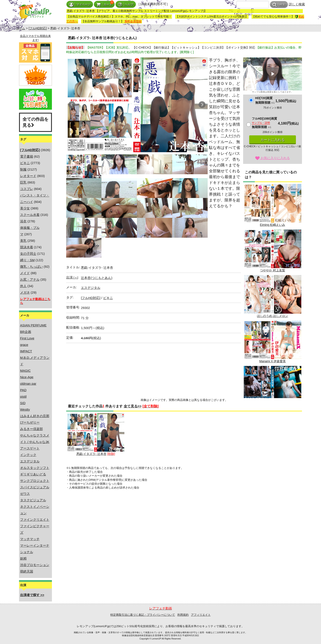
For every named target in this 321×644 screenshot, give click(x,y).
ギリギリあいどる (33, 474)
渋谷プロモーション (35, 565)
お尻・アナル (30, 279)
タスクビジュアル (33, 500)
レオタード (28, 176)
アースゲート (30, 448)
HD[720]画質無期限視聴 (265, 100)
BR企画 (26, 332)
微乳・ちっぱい (31, 267)
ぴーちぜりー (30, 422)
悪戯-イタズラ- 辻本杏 (96, 434)
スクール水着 (30, 215)
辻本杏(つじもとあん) (97, 278)
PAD (23, 390)
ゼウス (25, 494)
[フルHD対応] (38, 28)
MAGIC (25, 371)
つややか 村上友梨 (273, 251)
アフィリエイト (201, 615)
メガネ (25, 292)
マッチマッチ (30, 539)
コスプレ (27, 189)
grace (24, 345)
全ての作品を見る (35, 122)
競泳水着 (27, 247)
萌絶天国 (27, 571)
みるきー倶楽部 (31, 429)
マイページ (80, 4)
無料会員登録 (133, 21)
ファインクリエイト (35, 520)
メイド (25, 273)
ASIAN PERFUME (33, 325)
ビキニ (25, 163)
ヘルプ (126, 4)
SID (23, 403)
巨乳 (23, 182)
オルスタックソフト (35, 468)
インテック (28, 455)
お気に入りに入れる (272, 158)
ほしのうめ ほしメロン (273, 296)
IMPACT (26, 351)
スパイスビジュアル (35, 487)
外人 (23, 286)
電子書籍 (27, 156)
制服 (23, 169)
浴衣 (23, 221)
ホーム (21, 28)
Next (202, 105)
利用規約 (183, 615)
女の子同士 (28, 254)
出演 (72, 277)
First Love (27, 338)
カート (104, 4)
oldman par (28, 384)
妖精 (23, 558)
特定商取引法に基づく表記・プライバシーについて (143, 615)
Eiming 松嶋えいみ (273, 205)
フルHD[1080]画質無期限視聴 (264, 123)
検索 (279, 5)
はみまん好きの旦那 (35, 416)
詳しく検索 (297, 4)
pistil (23, 396)
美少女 (25, 208)
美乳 (23, 241)
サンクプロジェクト (35, 481)
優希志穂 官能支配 (273, 387)
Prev (72, 105)
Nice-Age (27, 377)
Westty (25, 409)
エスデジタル (30, 461)
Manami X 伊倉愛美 (273, 342)
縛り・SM (27, 260)
